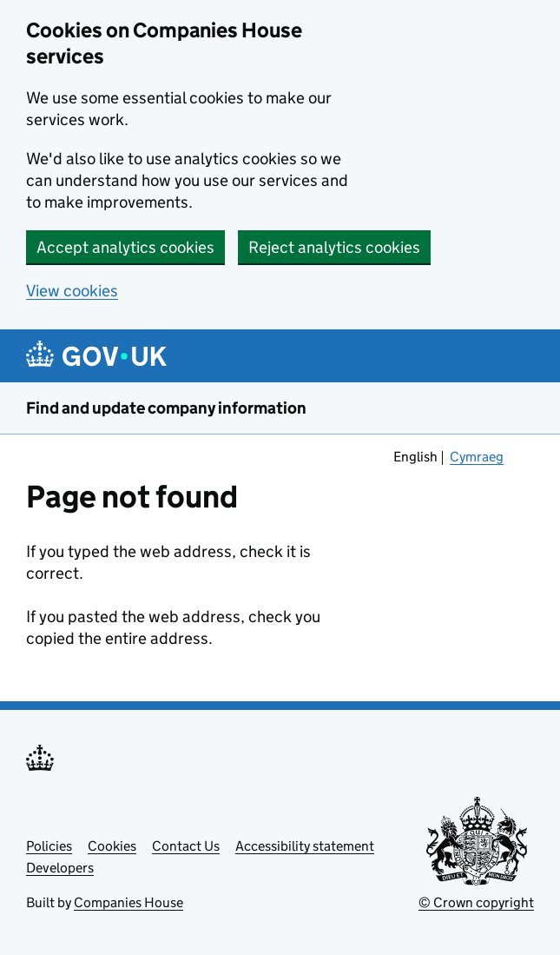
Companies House (128, 902)
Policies (49, 846)
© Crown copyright (476, 902)
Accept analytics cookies (125, 247)
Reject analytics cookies (334, 247)
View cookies (72, 291)
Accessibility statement (305, 846)
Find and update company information (166, 408)
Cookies (112, 846)
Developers (60, 868)
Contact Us (186, 846)
